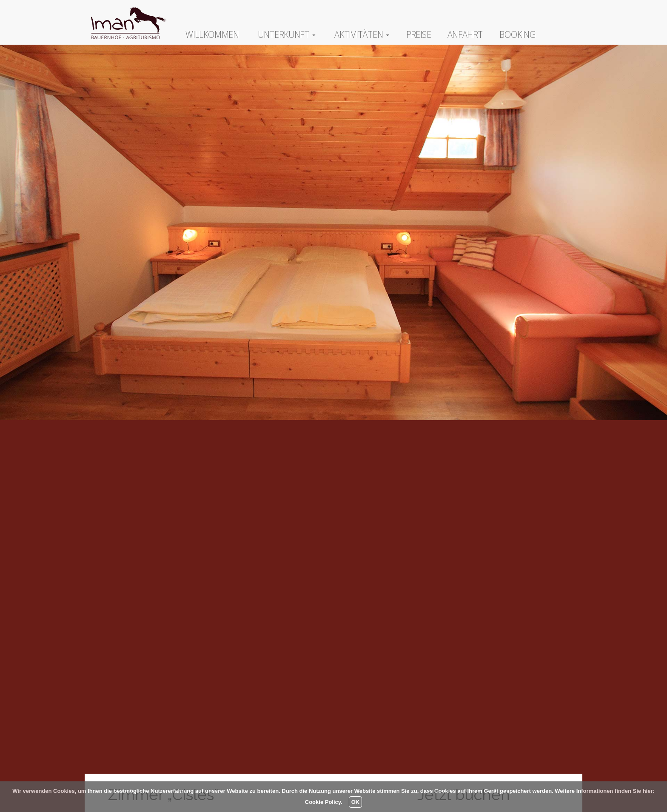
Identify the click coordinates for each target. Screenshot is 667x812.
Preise (419, 34)
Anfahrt (465, 34)
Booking (518, 34)
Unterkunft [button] (287, 34)
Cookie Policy (323, 802)
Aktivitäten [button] (362, 34)
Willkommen (212, 34)
